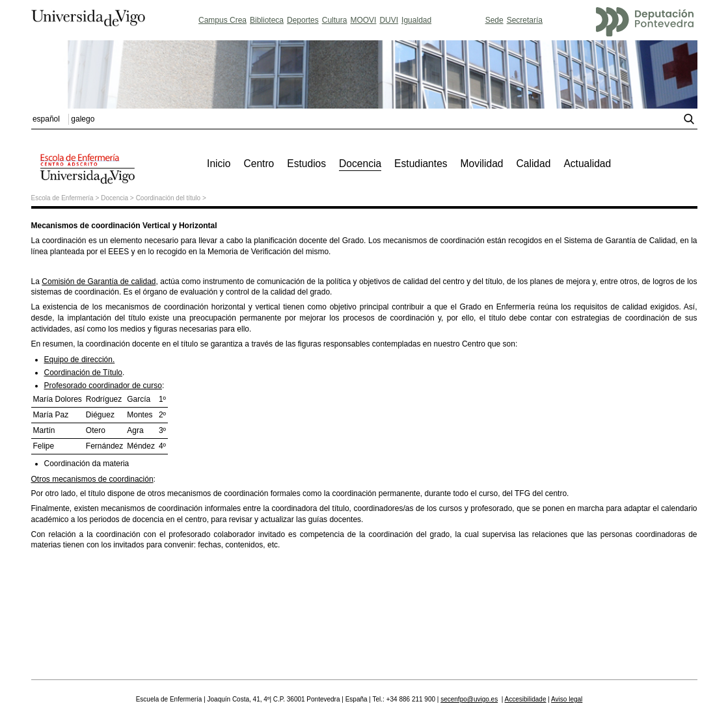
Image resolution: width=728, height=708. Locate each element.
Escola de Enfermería (62, 198)
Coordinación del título (169, 198)
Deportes (303, 20)
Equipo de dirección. (80, 360)
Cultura (335, 20)
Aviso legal (567, 699)
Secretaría (525, 20)
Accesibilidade (526, 699)
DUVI (389, 20)
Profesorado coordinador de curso (103, 386)
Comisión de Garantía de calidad (99, 282)
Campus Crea (222, 20)
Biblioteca (267, 20)
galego (83, 119)
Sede (494, 20)
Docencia (115, 198)
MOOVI (363, 20)
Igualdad (416, 20)
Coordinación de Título (84, 373)
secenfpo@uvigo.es (469, 699)
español (46, 119)
